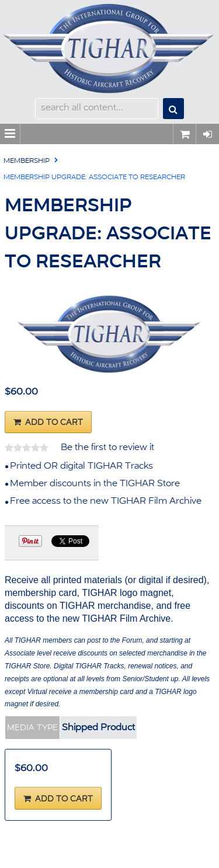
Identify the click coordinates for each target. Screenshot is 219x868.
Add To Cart (54, 423)
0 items (185, 134)
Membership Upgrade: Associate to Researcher (94, 177)
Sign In (207, 134)
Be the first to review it (107, 448)
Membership (27, 161)
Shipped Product (98, 728)
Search (173, 109)
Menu (10, 134)
